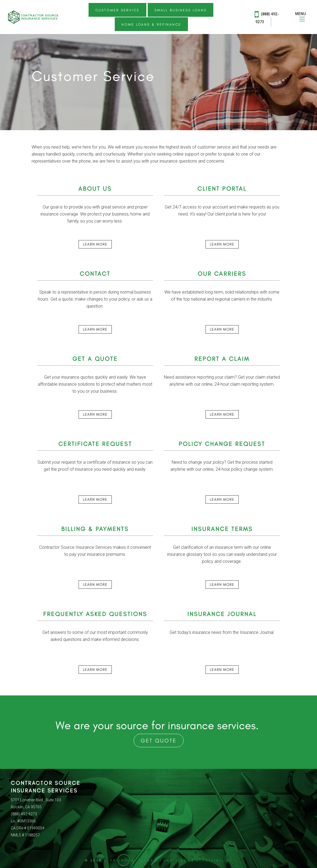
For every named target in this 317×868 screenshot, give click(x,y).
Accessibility (214, 861)
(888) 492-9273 (267, 17)
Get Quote (159, 741)
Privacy (120, 861)
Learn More (95, 244)
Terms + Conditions (164, 861)
